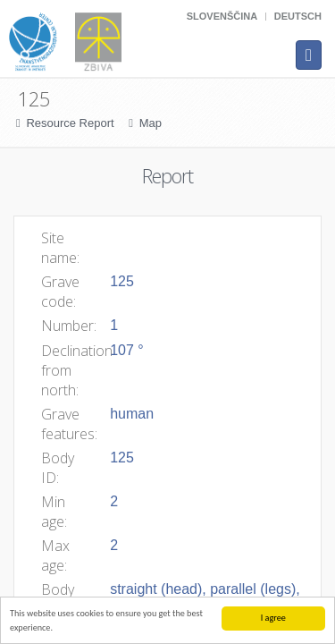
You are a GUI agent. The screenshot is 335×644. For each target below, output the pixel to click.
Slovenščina (222, 16)
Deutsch (298, 16)
